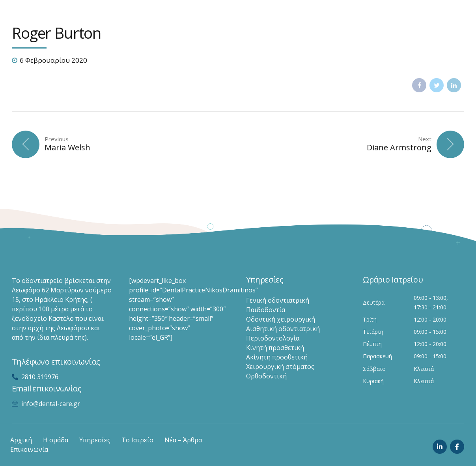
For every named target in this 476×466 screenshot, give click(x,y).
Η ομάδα (56, 440)
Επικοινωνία (29, 449)
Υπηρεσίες (95, 440)
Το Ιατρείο (137, 440)
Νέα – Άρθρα (183, 440)
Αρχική (21, 440)
